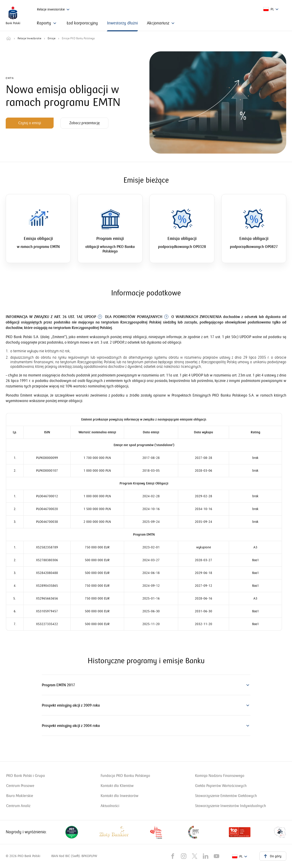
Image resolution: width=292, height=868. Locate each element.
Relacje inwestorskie (54, 10)
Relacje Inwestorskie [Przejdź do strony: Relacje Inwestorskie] (29, 39)
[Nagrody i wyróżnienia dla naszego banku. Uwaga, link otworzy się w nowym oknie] (176, 832)
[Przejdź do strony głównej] (9, 39)
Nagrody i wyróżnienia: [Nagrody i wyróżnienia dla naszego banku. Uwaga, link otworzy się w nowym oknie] (26, 832)
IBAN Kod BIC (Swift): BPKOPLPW (74, 856)
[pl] (271, 9)
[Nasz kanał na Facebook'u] (173, 856)
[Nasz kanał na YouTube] (216, 856)
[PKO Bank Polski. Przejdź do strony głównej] (13, 16)
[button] (146, 685)
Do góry (272, 856)
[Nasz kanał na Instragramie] (184, 856)
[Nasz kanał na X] (195, 856)
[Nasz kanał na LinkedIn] (206, 856)
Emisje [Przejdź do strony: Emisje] (52, 39)
